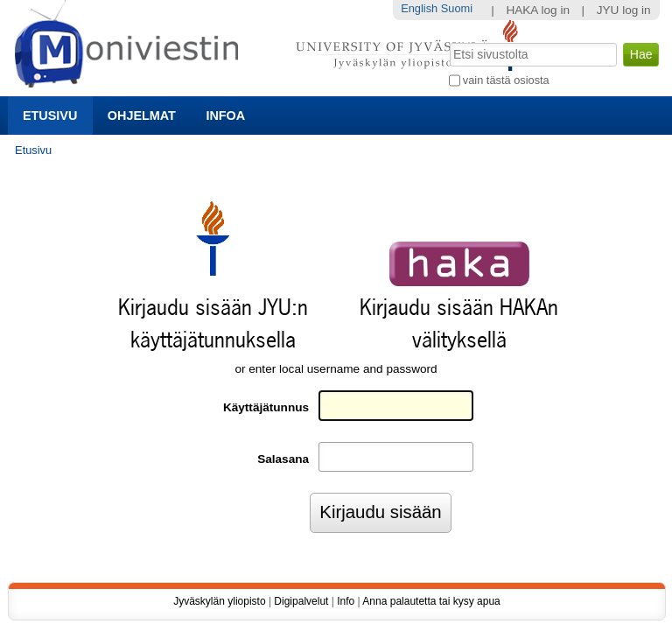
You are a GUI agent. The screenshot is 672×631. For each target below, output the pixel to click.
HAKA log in (538, 10)
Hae (448, 41)
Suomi (457, 8)
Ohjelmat (142, 116)
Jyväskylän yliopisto (219, 601)
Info (346, 601)
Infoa (225, 116)
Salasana (283, 459)
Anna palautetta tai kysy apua (431, 601)
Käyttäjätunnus (266, 407)
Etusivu (50, 116)
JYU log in (624, 10)
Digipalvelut (301, 601)
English (419, 8)
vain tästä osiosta (506, 80)
